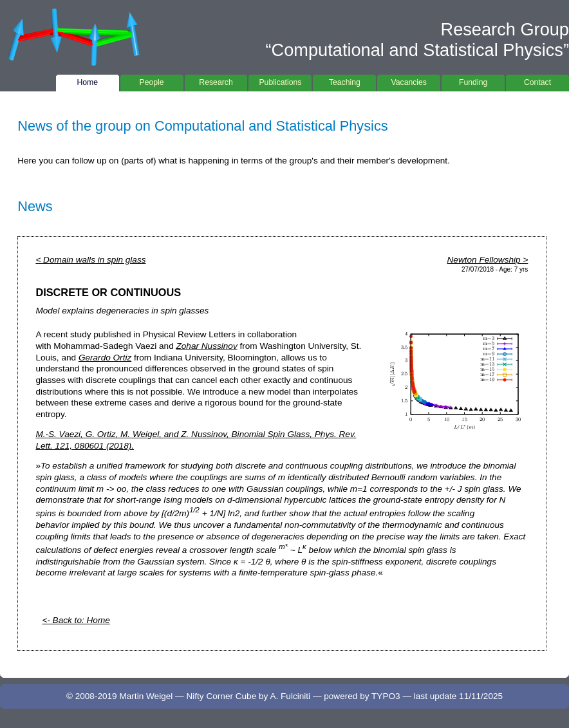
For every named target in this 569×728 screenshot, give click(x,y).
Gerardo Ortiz (105, 358)
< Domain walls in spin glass (90, 260)
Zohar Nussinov (207, 346)
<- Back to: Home (76, 620)
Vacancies (409, 81)
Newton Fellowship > (488, 260)
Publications (280, 81)
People (152, 81)
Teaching (344, 81)
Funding (473, 81)
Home (88, 81)
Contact (537, 81)
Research (216, 81)
